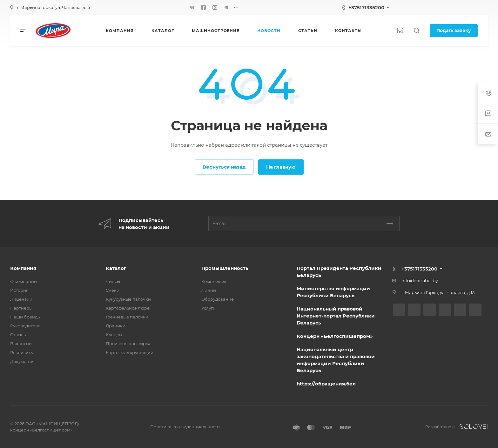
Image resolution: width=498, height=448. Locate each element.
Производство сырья (128, 344)
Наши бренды (25, 317)
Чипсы (113, 281)
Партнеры (21, 308)
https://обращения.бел (326, 384)
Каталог (116, 268)
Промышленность (225, 268)
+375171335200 (366, 7)
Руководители (25, 326)
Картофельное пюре (128, 308)
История (19, 290)
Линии (209, 290)
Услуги (209, 308)
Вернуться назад (224, 167)
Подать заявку (454, 30)
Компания (23, 268)
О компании (24, 281)
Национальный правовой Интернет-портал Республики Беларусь (336, 316)
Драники (116, 326)
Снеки (113, 290)
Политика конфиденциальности (185, 427)
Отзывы (18, 335)
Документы (22, 361)
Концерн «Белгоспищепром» (335, 336)
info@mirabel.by (420, 281)
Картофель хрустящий (130, 352)
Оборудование (218, 299)
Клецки (114, 335)
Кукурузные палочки (128, 299)
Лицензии (21, 299)
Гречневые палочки (127, 317)
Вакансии (21, 344)
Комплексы (214, 281)
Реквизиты (22, 352)
